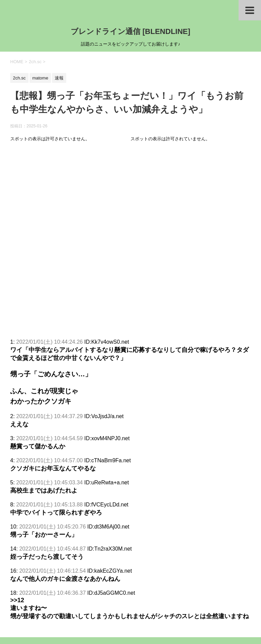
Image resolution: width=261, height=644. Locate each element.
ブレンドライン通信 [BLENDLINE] (130, 31)
